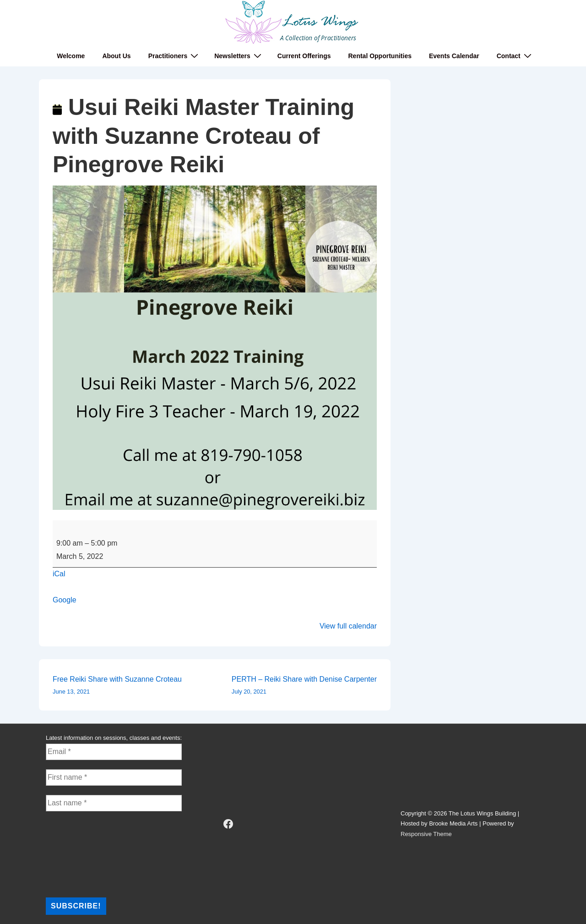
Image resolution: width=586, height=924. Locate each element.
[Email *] (114, 752)
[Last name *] (114, 803)
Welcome (71, 56)
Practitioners (175, 56)
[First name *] (114, 777)
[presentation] (83, 853)
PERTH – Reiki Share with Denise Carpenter (304, 686)
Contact (515, 56)
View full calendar (348, 626)
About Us (116, 56)
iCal (59, 574)
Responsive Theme (426, 834)
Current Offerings (304, 56)
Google (65, 600)
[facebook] (228, 824)
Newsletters (239, 56)
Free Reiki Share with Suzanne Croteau (117, 686)
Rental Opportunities (380, 56)
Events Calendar (454, 56)
